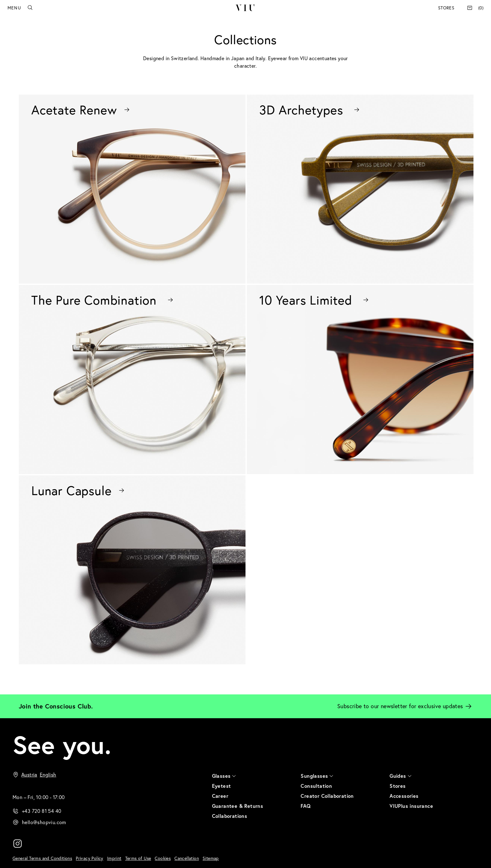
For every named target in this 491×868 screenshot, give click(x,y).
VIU (245, 8)
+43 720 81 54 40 (41, 811)
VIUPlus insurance (411, 806)
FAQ (306, 806)
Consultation (316, 786)
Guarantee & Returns (238, 806)
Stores (446, 8)
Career (220, 796)
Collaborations (230, 816)
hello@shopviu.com (44, 822)
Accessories (404, 796)
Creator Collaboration (327, 796)
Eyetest (222, 786)
